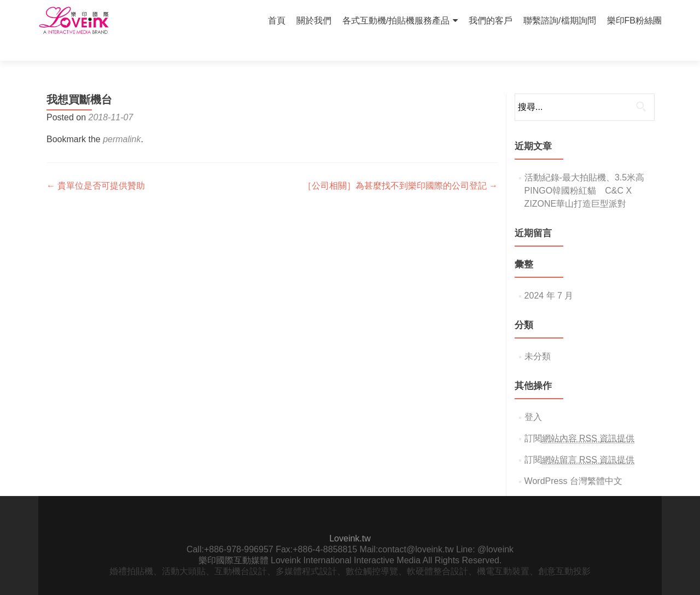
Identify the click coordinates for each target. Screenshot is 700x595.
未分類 (538, 337)
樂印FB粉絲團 (634, 21)
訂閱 (580, 419)
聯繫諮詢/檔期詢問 (559, 21)
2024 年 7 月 (549, 276)
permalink (122, 120)
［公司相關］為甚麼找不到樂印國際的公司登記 (400, 167)
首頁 (277, 21)
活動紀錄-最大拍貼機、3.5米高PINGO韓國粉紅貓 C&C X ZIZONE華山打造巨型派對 (585, 171)
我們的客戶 (491, 21)
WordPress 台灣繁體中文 (573, 462)
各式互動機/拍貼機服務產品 (396, 21)
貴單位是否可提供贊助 (96, 167)
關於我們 (314, 21)
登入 (533, 398)
